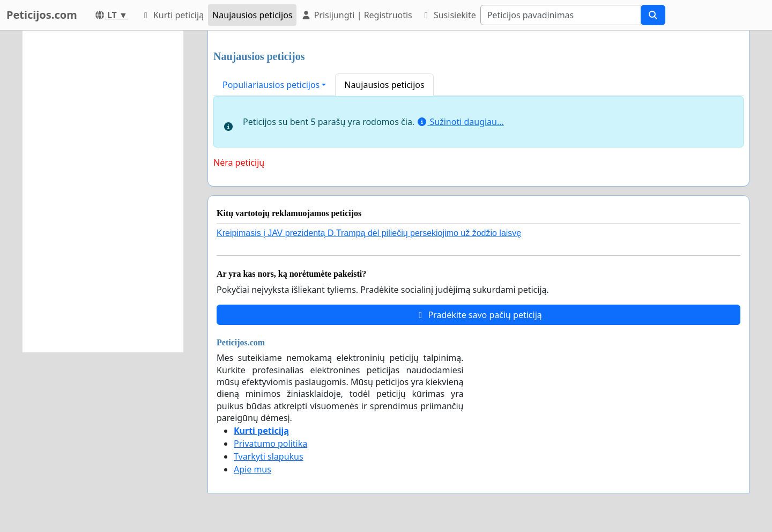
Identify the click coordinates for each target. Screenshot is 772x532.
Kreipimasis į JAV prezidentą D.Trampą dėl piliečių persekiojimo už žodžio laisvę (369, 233)
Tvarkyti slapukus (269, 456)
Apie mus (253, 469)
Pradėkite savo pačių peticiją (478, 315)
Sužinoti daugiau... (460, 122)
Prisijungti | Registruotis (356, 15)
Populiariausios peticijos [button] (271, 85)
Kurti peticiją (172, 15)
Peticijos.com (42, 15)
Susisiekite (448, 15)
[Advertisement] (103, 191)
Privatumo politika (270, 444)
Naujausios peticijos (252, 15)
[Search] (561, 15)
